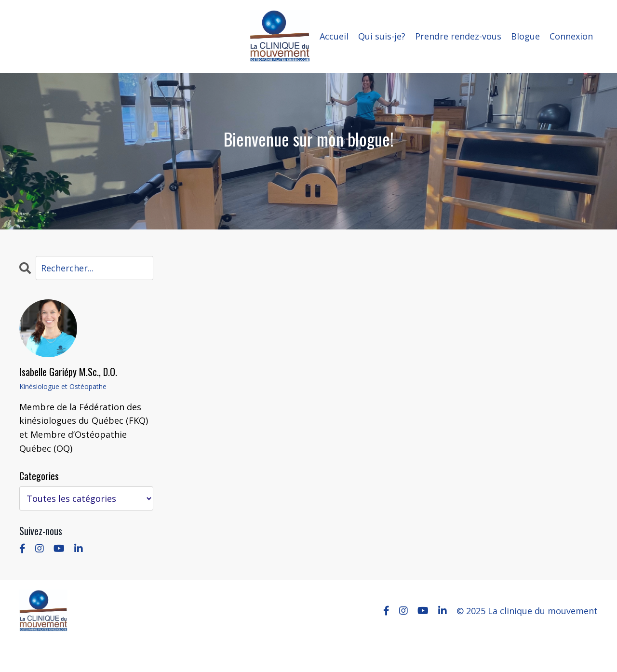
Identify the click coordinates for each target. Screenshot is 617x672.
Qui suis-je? (382, 36)
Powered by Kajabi (569, 647)
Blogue (525, 36)
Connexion (571, 36)
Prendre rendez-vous (458, 36)
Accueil (334, 36)
